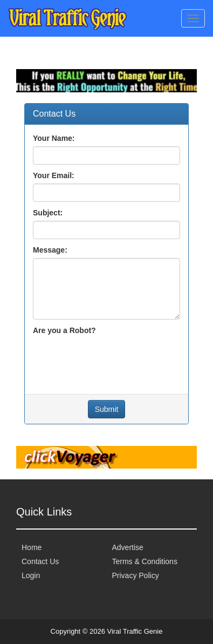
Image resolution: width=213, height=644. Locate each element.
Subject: (48, 213)
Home (32, 547)
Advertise (128, 547)
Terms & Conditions (145, 561)
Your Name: (54, 138)
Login (31, 575)
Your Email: (54, 175)
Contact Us (40, 561)
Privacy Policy (136, 575)
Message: (50, 250)
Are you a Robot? (64, 330)
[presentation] (115, 360)
